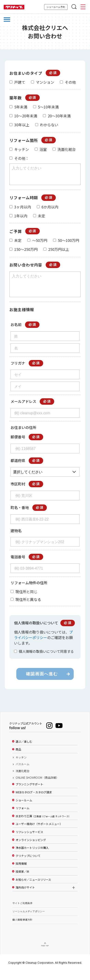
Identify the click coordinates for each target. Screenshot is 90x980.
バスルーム (22, 772)
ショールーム (24, 808)
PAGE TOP (45, 954)
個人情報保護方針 (22, 928)
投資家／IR (22, 880)
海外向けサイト (25, 896)
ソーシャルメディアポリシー (29, 920)
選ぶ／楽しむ (24, 750)
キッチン (21, 766)
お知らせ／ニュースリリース (33, 888)
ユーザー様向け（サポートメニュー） (39, 832)
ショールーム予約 (56, 7)
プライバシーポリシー (43, 643)
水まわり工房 (43, 824)
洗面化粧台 (22, 779)
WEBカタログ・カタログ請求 (34, 800)
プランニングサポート (29, 792)
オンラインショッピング (31, 848)
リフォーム (22, 816)
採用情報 (21, 872)
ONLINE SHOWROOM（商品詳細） (37, 786)
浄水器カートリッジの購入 (32, 856)
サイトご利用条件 (22, 911)
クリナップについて (28, 864)
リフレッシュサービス (29, 840)
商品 (18, 758)
